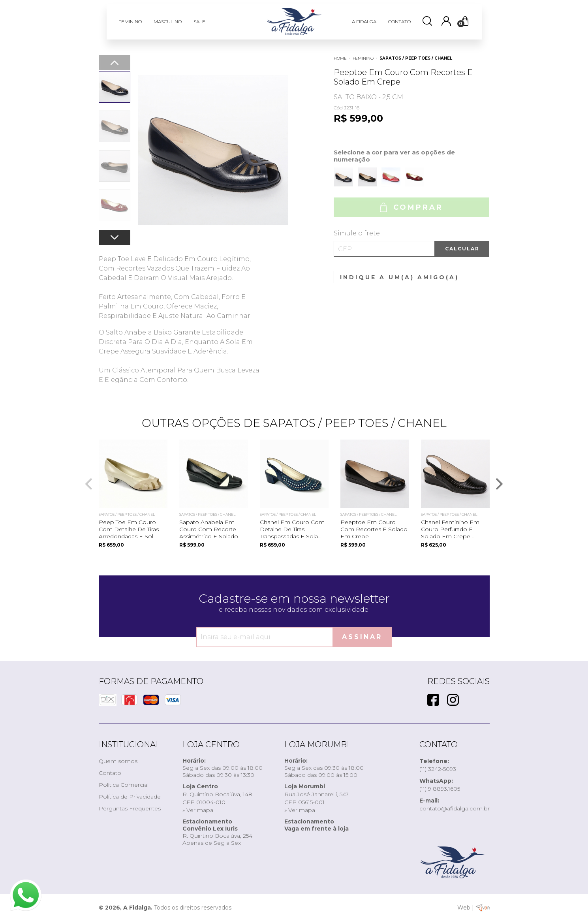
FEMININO (130, 22)
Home (340, 58)
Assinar (362, 637)
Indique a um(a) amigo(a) (399, 277)
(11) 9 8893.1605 (440, 785)
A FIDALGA (364, 22)
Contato (110, 773)
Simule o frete (357, 233)
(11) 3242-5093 (438, 765)
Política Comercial (124, 785)
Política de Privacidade (130, 797)
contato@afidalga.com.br (455, 804)
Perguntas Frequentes (130, 808)
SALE (199, 22)
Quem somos (118, 761)
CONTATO (399, 22)
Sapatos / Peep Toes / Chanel (416, 58)
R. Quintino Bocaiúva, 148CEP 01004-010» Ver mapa (217, 798)
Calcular (462, 249)
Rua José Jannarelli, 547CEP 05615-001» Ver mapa (317, 798)
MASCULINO (168, 22)
